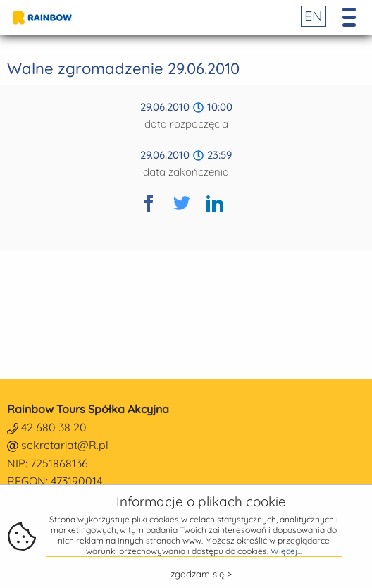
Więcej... (286, 551)
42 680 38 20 (54, 427)
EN (314, 16)
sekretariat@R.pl (65, 445)
